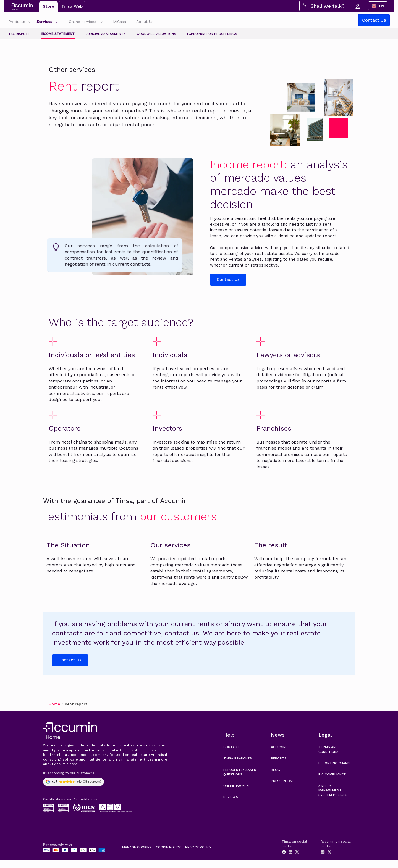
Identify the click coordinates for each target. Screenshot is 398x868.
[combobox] (380, 6)
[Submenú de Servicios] (57, 23)
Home (54, 712)
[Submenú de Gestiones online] (101, 23)
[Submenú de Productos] (30, 23)
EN (380, 6)
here (74, 772)
